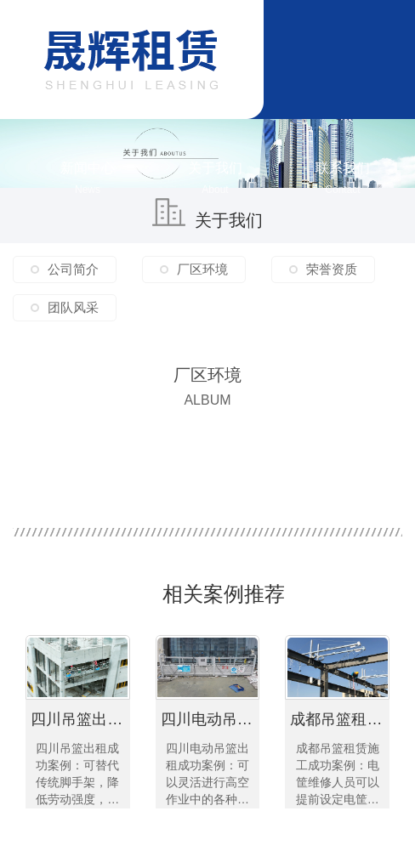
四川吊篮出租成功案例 (80, 719)
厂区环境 (202, 269)
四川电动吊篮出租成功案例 (210, 719)
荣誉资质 (332, 269)
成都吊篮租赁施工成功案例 (340, 719)
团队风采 (73, 307)
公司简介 (73, 269)
